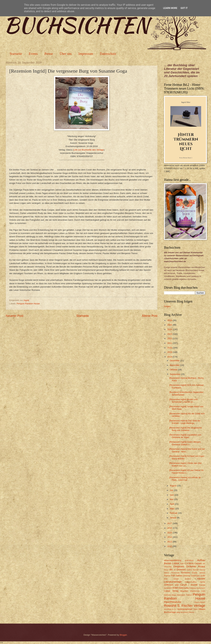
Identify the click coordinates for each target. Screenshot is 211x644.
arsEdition (189, 560)
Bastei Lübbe (172, 563)
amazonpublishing (173, 560)
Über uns (66, 54)
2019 (170, 352)
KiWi (175, 588)
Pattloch (189, 595)
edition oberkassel (172, 573)
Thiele (195, 609)
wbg (178, 612)
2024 (170, 329)
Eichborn (186, 573)
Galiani (179, 576)
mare (203, 591)
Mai (172, 499)
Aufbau (201, 560)
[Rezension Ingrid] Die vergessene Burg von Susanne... (186, 429)
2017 (170, 523)
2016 (170, 528)
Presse (49, 54)
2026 (170, 320)
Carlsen (198, 563)
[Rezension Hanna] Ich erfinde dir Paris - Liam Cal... (185, 479)
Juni (172, 495)
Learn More (170, 8)
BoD (182, 564)
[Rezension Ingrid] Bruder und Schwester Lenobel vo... (183, 401)
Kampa (202, 585)
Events (33, 54)
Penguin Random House (28, 304)
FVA (173, 576)
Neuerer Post (15, 316)
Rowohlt (170, 606)
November (175, 365)
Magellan (184, 591)
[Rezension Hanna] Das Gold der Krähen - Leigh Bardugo (185, 422)
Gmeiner (187, 576)
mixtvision (181, 595)
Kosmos (193, 588)
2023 (170, 334)
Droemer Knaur (196, 566)
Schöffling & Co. (170, 609)
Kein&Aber (168, 588)
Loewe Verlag (171, 591)
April (172, 504)
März (172, 509)
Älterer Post (150, 316)
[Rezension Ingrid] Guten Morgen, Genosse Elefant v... (185, 443)
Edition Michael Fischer (196, 570)
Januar (173, 518)
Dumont (181, 569)
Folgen (167, 306)
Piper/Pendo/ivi (173, 602)
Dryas (166, 570)
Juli (172, 490)
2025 (170, 325)
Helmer (203, 582)
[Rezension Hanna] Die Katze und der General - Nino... (187, 450)
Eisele (195, 573)
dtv (171, 569)
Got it (184, 8)
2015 (170, 533)
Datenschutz (108, 54)
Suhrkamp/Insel (185, 609)
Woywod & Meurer (188, 612)
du (175, 570)
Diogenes (179, 566)
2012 (170, 546)
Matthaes (167, 595)
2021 (170, 343)
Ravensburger (200, 602)
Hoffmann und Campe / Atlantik (181, 585)
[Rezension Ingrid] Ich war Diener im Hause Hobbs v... (186, 471)
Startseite (16, 54)
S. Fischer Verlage (191, 606)
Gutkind (188, 579)
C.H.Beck (189, 563)
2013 (170, 542)
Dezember (175, 361)
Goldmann (195, 576)
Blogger (123, 635)
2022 (170, 338)
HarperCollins (191, 582)
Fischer (167, 576)
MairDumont (195, 591)
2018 (170, 357)
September (175, 374)
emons (202, 573)
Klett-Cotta (184, 588)
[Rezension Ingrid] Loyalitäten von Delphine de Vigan (185, 436)
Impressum (86, 54)
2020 (170, 348)
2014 (170, 537)
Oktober (174, 370)
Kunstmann (201, 588)
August (173, 486)
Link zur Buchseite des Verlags (89, 150)
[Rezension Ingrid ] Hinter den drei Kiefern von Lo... (185, 464)
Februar (174, 513)
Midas (174, 595)
